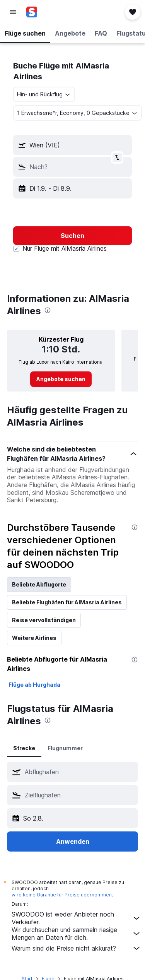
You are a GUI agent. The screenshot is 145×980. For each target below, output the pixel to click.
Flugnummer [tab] (65, 748)
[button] (13, 12)
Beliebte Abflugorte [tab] (39, 584)
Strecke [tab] (24, 748)
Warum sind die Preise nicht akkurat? (76, 948)
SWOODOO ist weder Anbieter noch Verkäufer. (76, 918)
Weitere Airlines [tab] (34, 638)
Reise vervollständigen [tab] (44, 620)
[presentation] (48, 310)
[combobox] (44, 94)
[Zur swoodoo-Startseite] (52, 12)
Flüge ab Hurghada (34, 685)
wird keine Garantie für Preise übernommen (62, 895)
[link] (61, 379)
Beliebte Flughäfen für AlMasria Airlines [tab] (67, 602)
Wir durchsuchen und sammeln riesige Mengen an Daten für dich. (76, 934)
